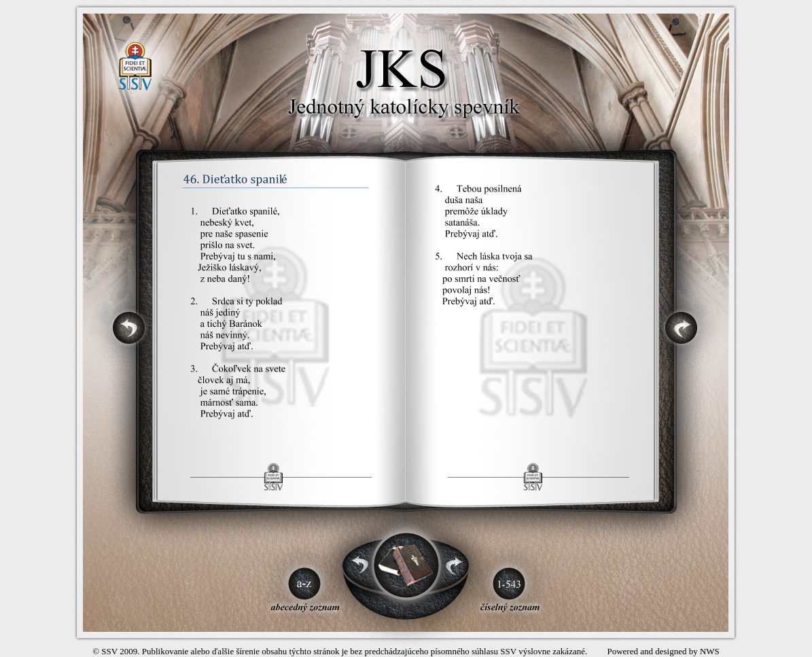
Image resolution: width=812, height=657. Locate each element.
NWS (710, 651)
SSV (109, 651)
